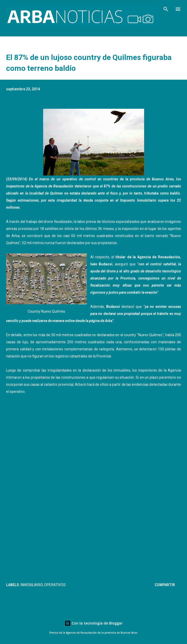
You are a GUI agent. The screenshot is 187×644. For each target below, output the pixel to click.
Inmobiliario (32, 585)
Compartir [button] (165, 585)
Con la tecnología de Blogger (94, 623)
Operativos (55, 585)
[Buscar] (166, 9)
